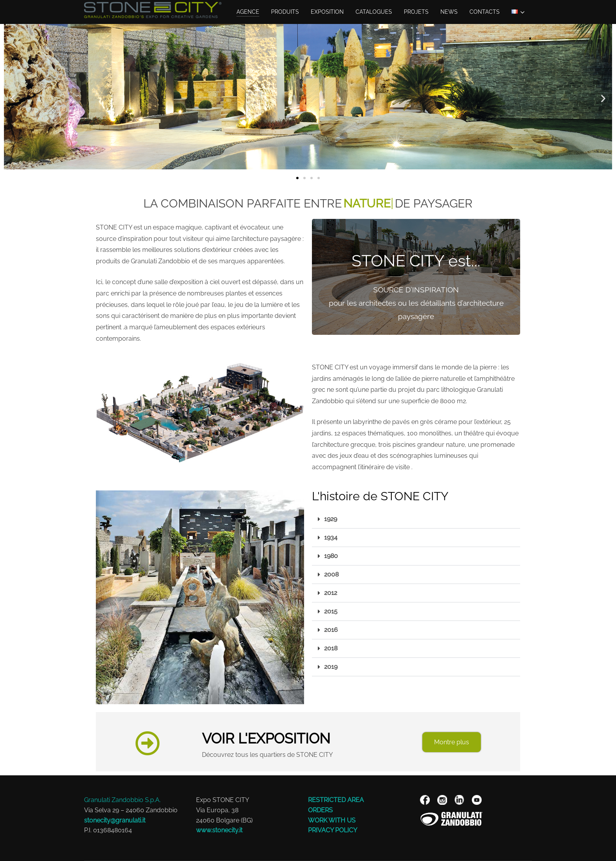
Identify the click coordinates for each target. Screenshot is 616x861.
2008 (331, 574)
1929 (331, 519)
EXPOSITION (327, 12)
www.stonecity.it (219, 830)
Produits (285, 12)
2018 (331, 648)
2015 (331, 611)
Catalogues (374, 12)
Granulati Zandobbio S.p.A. (122, 800)
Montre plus (452, 742)
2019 (331, 667)
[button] (13, 98)
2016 (331, 630)
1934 (331, 537)
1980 (331, 556)
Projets (416, 12)
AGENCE (248, 12)
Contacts (485, 12)
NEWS (449, 12)
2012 (331, 593)
